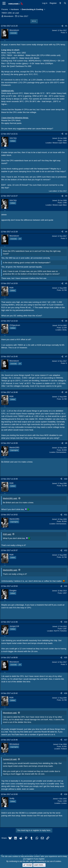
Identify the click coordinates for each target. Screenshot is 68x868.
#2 (66, 134)
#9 (66, 443)
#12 (66, 550)
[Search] (65, 3)
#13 (66, 586)
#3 (66, 196)
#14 (66, 622)
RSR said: (7, 534)
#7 (66, 357)
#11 (66, 515)
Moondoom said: (10, 713)
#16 (66, 693)
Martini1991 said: (10, 498)
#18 (66, 794)
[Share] (62, 26)
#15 (66, 658)
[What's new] (60, 3)
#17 (66, 740)
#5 (66, 283)
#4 (66, 232)
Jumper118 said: (10, 759)
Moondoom (9, 16)
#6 (66, 321)
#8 (66, 392)
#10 (66, 479)
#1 (66, 26)
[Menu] (4, 3)
